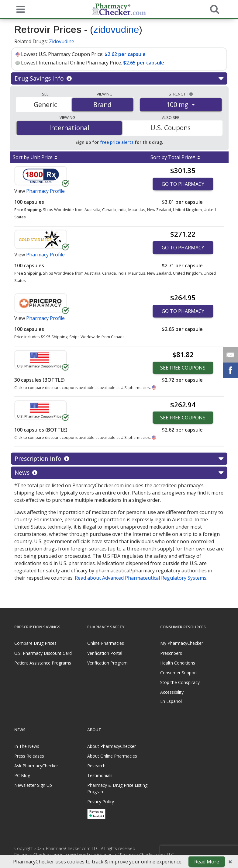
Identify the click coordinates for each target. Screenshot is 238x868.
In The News (27, 746)
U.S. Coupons (171, 128)
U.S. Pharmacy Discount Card (43, 653)
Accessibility (172, 692)
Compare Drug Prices (35, 643)
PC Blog (22, 775)
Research (96, 766)
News (119, 473)
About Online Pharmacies (112, 756)
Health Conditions (178, 663)
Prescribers (171, 653)
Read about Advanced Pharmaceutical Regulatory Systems (141, 578)
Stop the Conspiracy (180, 682)
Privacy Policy (101, 802)
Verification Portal (105, 653)
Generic (45, 105)
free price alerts (117, 142)
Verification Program (107, 663)
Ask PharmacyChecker (36, 766)
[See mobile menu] (19, 9)
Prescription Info (119, 459)
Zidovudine (62, 41)
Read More (207, 862)
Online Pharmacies (106, 643)
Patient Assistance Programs (43, 663)
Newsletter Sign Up (33, 785)
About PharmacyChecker (112, 746)
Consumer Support (179, 673)
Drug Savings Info (119, 78)
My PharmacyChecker (182, 643)
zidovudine (116, 30)
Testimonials (100, 775)
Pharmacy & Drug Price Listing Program (117, 788)
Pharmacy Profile (45, 191)
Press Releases (29, 756)
